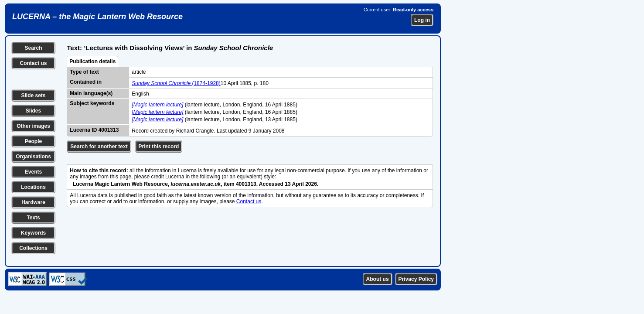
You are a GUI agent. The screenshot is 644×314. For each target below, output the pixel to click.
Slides (33, 111)
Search (33, 48)
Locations (33, 187)
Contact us (33, 63)
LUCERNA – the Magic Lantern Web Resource (97, 17)
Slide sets (33, 96)
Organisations (33, 157)
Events (33, 172)
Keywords (33, 233)
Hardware (33, 202)
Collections (33, 248)
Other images (33, 126)
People (33, 141)
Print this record (159, 147)
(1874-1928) (176, 83)
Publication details (92, 61)
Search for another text (99, 147)
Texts (33, 218)
